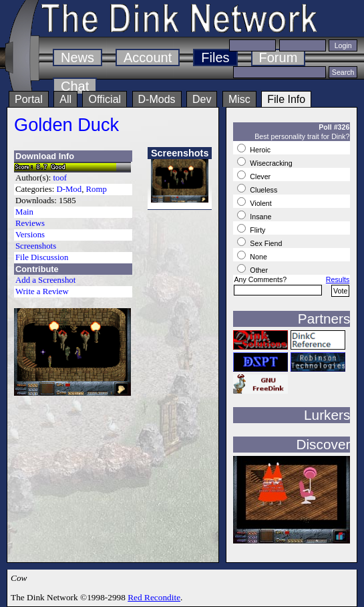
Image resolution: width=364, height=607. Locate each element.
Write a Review (42, 291)
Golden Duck (66, 125)
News (77, 57)
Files (215, 57)
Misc (239, 99)
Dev (202, 99)
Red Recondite (154, 597)
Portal (29, 99)
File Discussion (42, 257)
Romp (97, 189)
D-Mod (69, 189)
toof (60, 178)
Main (24, 212)
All (65, 99)
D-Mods (157, 99)
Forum (279, 57)
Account (148, 57)
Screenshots (36, 246)
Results (338, 279)
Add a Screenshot (45, 280)
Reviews (30, 223)
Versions (30, 235)
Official (105, 99)
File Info (286, 99)
